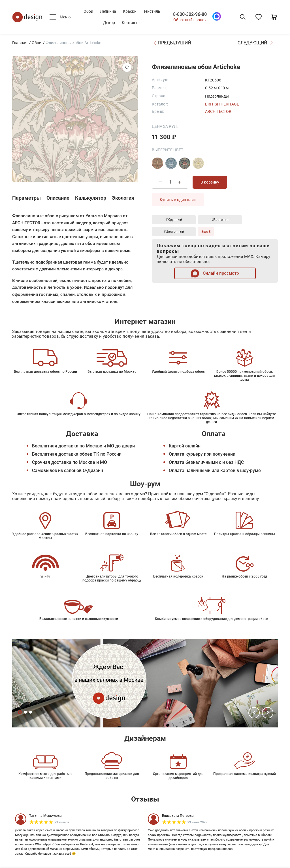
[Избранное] (259, 17)
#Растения (220, 220)
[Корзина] (274, 17)
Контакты (131, 23)
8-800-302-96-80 (190, 14)
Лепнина (108, 11)
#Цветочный (174, 232)
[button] (254, 713)
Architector (218, 111)
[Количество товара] (170, 182)
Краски (130, 11)
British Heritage (222, 104)
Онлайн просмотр (215, 273)
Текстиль (152, 11)
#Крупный (174, 220)
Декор (109, 23)
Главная (20, 43)
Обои (88, 11)
